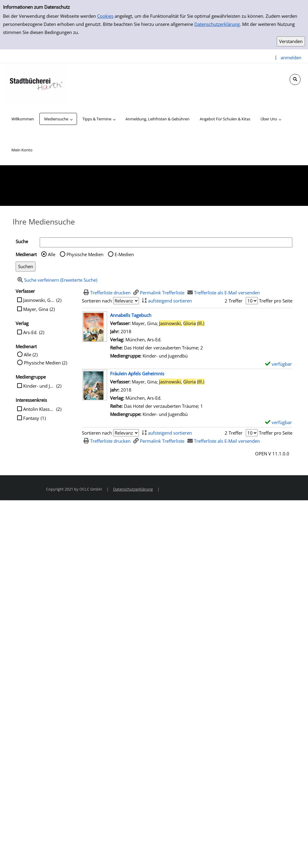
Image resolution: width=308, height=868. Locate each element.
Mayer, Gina (36, 309)
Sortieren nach (97, 301)
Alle (52, 254)
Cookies (105, 16)
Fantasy (31, 418)
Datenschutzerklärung (217, 24)
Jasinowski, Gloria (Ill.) (39, 300)
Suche (22, 241)
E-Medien (124, 254)
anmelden (291, 57)
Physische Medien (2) (45, 363)
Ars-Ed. (30, 332)
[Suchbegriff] (166, 242)
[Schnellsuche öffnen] (295, 79)
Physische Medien (85, 254)
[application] (58, 119)
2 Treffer (234, 301)
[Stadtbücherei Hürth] (36, 83)
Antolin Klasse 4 (39, 409)
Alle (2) (31, 355)
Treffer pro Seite (276, 301)
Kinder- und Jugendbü (39, 386)
